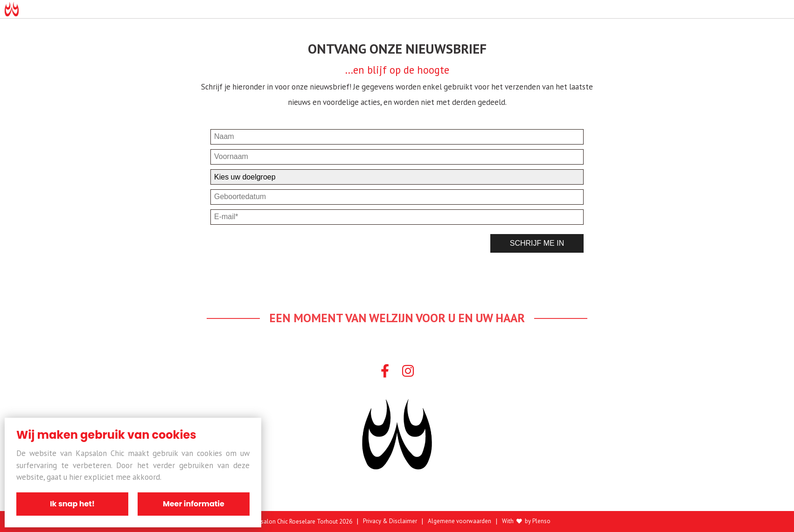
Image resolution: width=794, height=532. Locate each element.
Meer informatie (194, 504)
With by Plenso (526, 522)
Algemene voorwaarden (460, 522)
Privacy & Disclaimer (390, 522)
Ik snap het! (72, 504)
